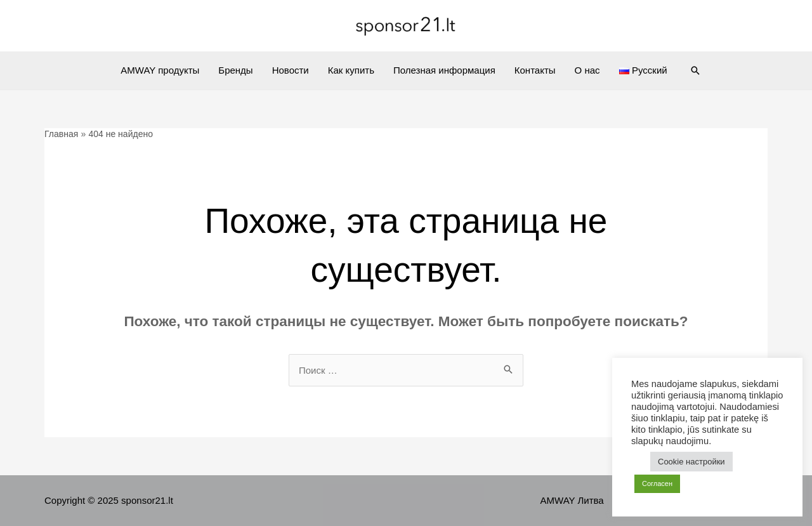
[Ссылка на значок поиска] (695, 70)
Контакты (535, 70)
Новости (291, 70)
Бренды (235, 70)
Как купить (351, 70)
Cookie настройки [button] (691, 462)
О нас (587, 70)
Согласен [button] (657, 483)
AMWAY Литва (572, 500)
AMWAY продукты (160, 70)
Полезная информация (444, 70)
